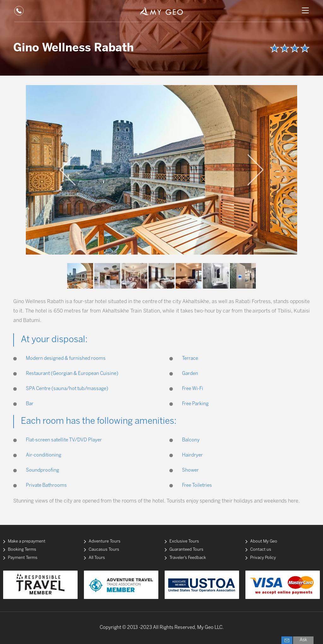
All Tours (97, 558)
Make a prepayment (27, 541)
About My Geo (264, 541)
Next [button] (255, 170)
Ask (303, 640)
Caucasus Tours (104, 550)
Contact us (261, 550)
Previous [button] (68, 170)
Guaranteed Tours (186, 550)
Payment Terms (23, 558)
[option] (161, 170)
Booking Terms (22, 550)
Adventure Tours (105, 541)
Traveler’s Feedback (188, 558)
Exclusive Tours (184, 541)
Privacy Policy (263, 558)
